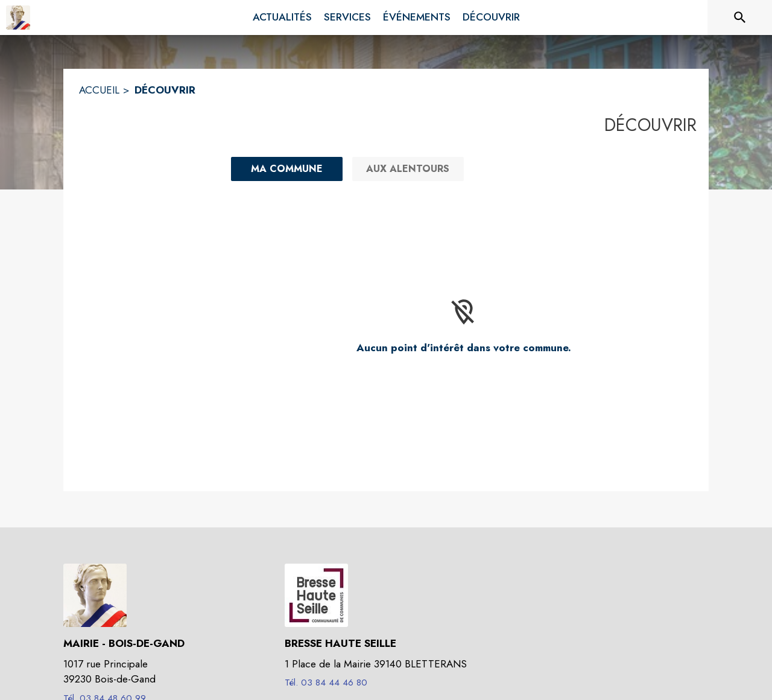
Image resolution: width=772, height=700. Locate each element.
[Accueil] (18, 17)
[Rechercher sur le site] (740, 17)
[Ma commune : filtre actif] (287, 169)
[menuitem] (282, 17)
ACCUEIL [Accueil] (99, 90)
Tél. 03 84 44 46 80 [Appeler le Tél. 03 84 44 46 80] (326, 682)
